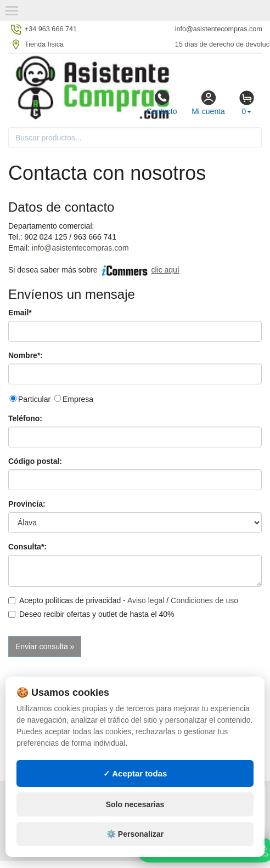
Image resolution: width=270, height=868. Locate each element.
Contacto (161, 103)
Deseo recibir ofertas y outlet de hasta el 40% (91, 614)
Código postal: (35, 461)
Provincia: (27, 504)
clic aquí (165, 270)
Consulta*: (27, 547)
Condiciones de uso (204, 600)
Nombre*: (26, 355)
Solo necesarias (135, 812)
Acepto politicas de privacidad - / (123, 600)
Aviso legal (146, 600)
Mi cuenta (208, 103)
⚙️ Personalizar (135, 841)
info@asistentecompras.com (80, 248)
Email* (20, 313)
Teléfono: (25, 418)
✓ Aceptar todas (135, 781)
